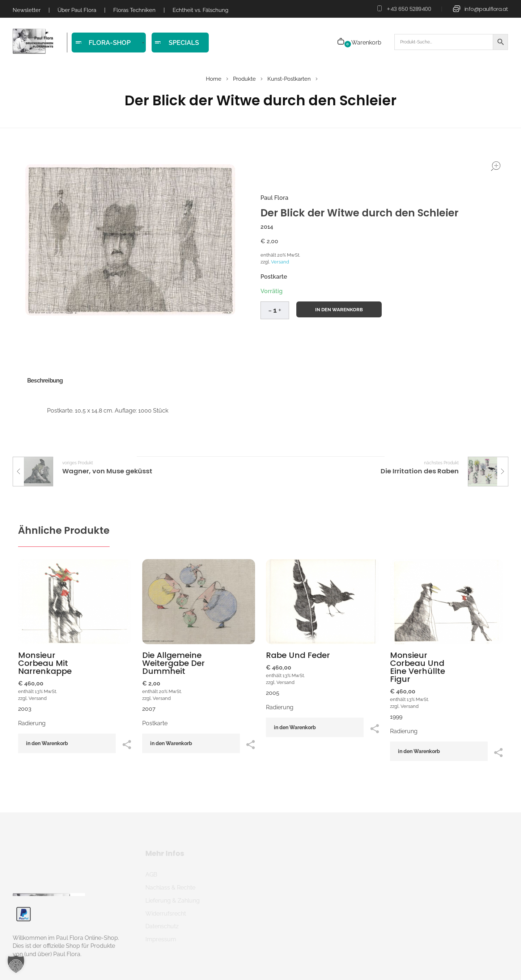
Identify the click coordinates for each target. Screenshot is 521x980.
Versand (280, 262)
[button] (280, 309)
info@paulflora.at (486, 9)
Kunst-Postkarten (289, 79)
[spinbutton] (275, 310)
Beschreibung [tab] (45, 381)
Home (214, 79)
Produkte (244, 79)
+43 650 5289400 (409, 9)
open (496, 166)
